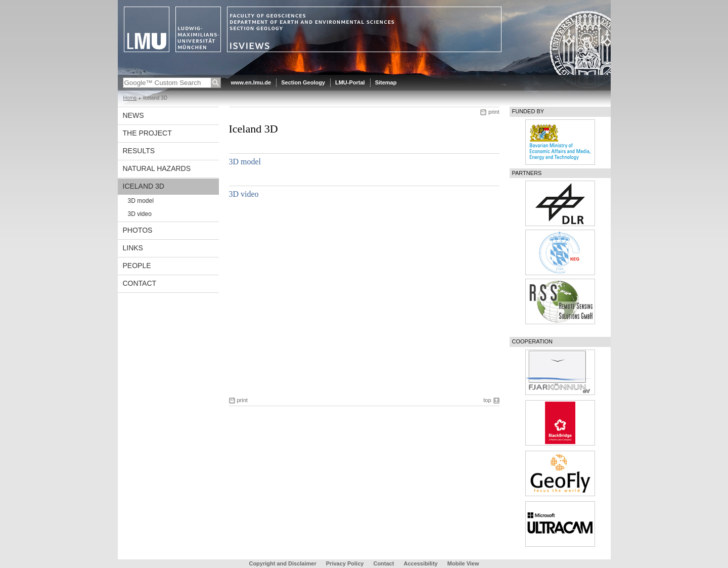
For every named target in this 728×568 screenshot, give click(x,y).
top (487, 400)
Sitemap (386, 82)
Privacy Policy (345, 563)
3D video (140, 214)
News (133, 115)
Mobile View (463, 563)
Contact (140, 283)
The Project (147, 133)
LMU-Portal (350, 82)
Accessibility (421, 563)
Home (130, 98)
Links (133, 248)
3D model (141, 201)
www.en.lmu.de (251, 82)
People (137, 266)
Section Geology (303, 82)
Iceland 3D (144, 186)
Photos (138, 230)
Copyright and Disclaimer (282, 563)
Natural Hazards (157, 168)
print (494, 112)
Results (139, 151)
